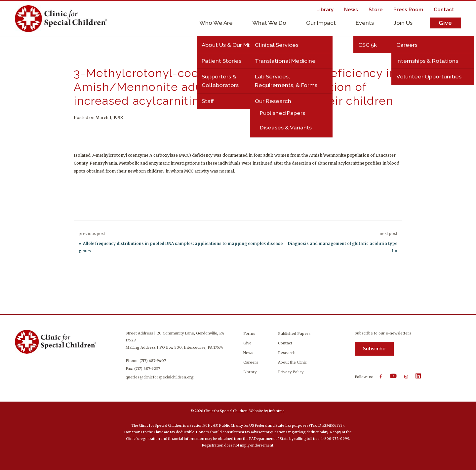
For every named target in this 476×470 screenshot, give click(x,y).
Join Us (403, 23)
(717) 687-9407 (153, 361)
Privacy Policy (291, 372)
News (248, 353)
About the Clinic (292, 362)
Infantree (277, 411)
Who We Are (216, 23)
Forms (249, 333)
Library (250, 372)
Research (287, 353)
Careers (251, 362)
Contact (285, 343)
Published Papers (294, 333)
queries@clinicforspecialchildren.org (160, 377)
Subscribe (374, 349)
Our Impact (321, 23)
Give (445, 23)
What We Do (269, 23)
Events (365, 23)
